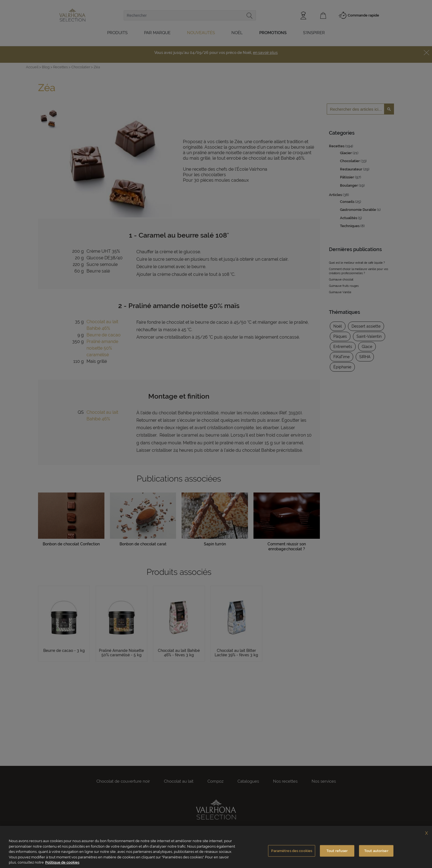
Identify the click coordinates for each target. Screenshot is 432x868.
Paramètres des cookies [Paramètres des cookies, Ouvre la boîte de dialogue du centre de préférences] (292, 851)
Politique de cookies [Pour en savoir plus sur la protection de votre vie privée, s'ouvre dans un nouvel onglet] (62, 862)
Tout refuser (337, 851)
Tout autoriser (376, 851)
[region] (216, 847)
